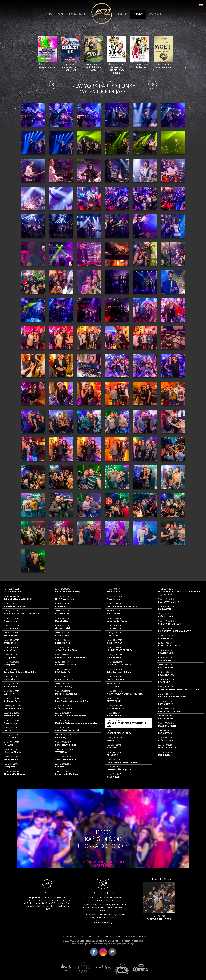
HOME (62, 937)
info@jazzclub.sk (136, 941)
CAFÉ (60, 14)
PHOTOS (138, 14)
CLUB (48, 14)
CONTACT (155, 14)
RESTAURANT (77, 14)
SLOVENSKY (141, 937)
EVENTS (123, 14)
